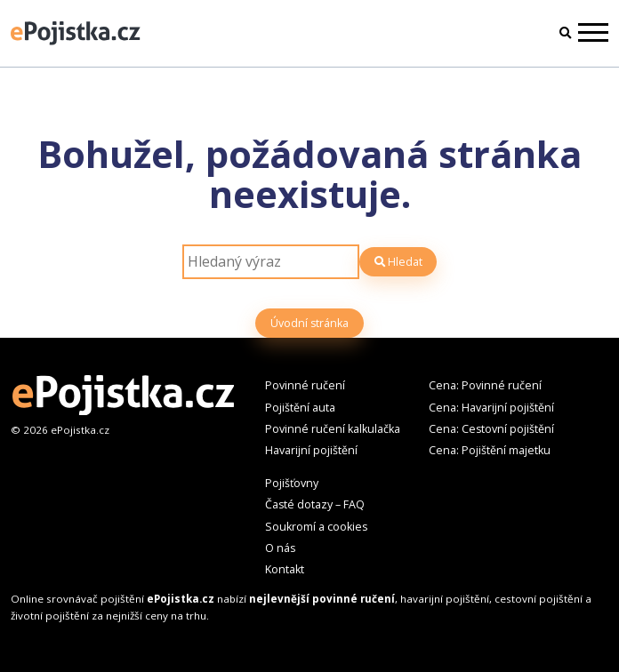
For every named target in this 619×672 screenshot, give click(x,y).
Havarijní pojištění (311, 450)
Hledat (398, 262)
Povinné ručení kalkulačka (333, 429)
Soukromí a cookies (316, 527)
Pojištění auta (300, 408)
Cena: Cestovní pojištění (491, 429)
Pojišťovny (292, 483)
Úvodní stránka (309, 323)
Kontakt (285, 569)
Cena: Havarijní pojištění (491, 408)
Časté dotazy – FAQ (315, 504)
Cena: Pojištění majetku (490, 450)
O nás (280, 548)
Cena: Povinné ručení (485, 385)
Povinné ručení (305, 385)
